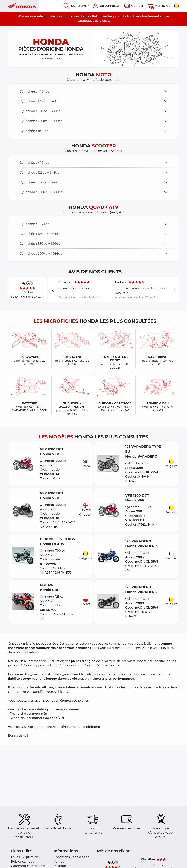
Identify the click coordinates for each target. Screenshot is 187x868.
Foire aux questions (25, 857)
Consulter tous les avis (27, 297)
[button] (93, 91)
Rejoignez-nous (22, 862)
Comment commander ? (29, 866)
